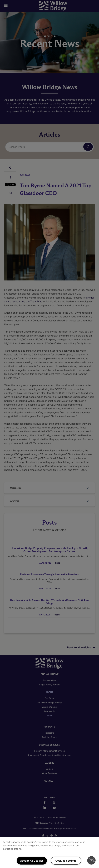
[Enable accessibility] (91, 860)
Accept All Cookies (32, 861)
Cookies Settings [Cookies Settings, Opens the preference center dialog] (66, 861)
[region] (49, 852)
